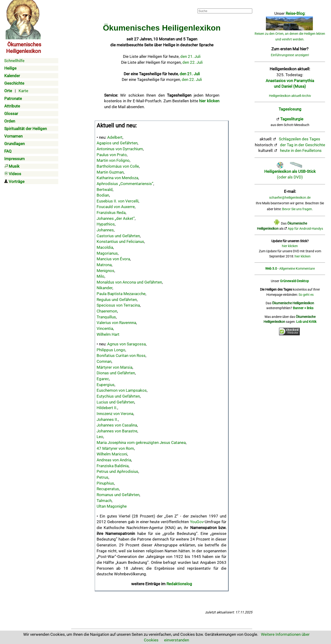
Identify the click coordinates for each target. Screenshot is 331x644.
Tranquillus (106, 317)
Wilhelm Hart (108, 334)
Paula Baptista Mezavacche (121, 294)
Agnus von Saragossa (126, 344)
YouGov (197, 522)
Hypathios (106, 224)
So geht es (306, 295)
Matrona (104, 265)
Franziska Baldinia (113, 466)
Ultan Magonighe (112, 506)
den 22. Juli (193, 62)
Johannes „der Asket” (116, 218)
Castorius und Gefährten (118, 236)
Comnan (104, 361)
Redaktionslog (179, 584)
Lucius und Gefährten (115, 402)
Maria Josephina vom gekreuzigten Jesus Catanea (141, 443)
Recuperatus (108, 489)
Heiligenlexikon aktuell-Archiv (290, 96)
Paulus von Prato (112, 155)
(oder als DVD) (290, 171)
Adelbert (115, 137)
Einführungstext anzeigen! (290, 55)
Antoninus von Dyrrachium (120, 149)
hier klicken (290, 246)
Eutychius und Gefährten (118, 396)
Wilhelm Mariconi (112, 454)
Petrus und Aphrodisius (117, 471)
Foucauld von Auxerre (116, 207)
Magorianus (107, 253)
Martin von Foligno (113, 160)
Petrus (102, 477)
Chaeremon (107, 311)
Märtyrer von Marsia (114, 367)
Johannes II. (107, 419)
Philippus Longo (111, 350)
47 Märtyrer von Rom (115, 448)
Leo (100, 437)
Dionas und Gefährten (116, 373)
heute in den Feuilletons (301, 150)
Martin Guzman (110, 172)
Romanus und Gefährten (118, 495)
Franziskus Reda (111, 213)
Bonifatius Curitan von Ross (121, 356)
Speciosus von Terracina (118, 305)
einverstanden (177, 640)
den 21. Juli (190, 56)
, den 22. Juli (191, 79)
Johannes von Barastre (117, 431)
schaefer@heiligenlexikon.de (290, 198)
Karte (23, 91)
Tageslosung (290, 109)
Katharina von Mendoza (117, 178)
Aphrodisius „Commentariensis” (125, 184)
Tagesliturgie (292, 119)
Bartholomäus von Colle (118, 166)
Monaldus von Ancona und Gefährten (129, 282)
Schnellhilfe (14, 61)
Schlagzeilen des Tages (299, 139)
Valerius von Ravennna (116, 323)
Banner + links (303, 308)
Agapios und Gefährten (117, 143)
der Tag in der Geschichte (303, 145)
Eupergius (106, 385)
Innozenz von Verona (115, 414)
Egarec (103, 379)
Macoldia (105, 247)
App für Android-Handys (305, 229)
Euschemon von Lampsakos (122, 390)
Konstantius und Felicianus (120, 241)
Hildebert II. (107, 408)
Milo (100, 276)
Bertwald (105, 190)
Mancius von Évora (113, 259)
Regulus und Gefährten (117, 300)
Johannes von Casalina (117, 425)
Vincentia (105, 328)
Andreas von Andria (114, 460)
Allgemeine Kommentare (297, 269)
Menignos (105, 271)
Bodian (103, 195)
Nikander (104, 288)
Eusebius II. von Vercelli (118, 201)
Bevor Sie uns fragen (297, 209)
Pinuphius (105, 483)
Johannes (105, 230)
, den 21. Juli (189, 74)
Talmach (104, 501)
